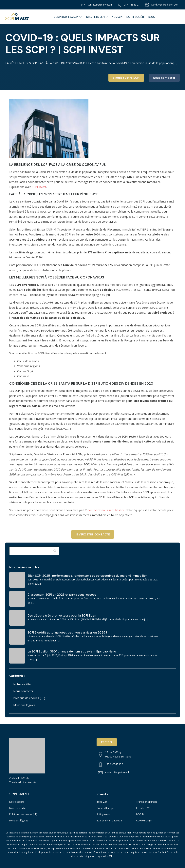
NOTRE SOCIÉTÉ (135, 17)
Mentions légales (24, 705)
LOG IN (140, 814)
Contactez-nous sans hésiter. (106, 510)
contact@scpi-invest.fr (100, 5)
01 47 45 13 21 (132, 5)
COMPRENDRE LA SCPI (68, 17)
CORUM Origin (144, 821)
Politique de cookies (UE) (29, 698)
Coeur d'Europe (105, 808)
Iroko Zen (102, 802)
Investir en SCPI (97, 17)
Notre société (22, 684)
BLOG (152, 17)
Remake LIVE (143, 808)
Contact (107, 742)
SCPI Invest (39, 187)
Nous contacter (164, 78)
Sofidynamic (103, 814)
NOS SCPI (117, 17)
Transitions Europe (147, 802)
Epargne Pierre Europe (109, 821)
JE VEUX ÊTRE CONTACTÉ (93, 534)
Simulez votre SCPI (126, 78)
